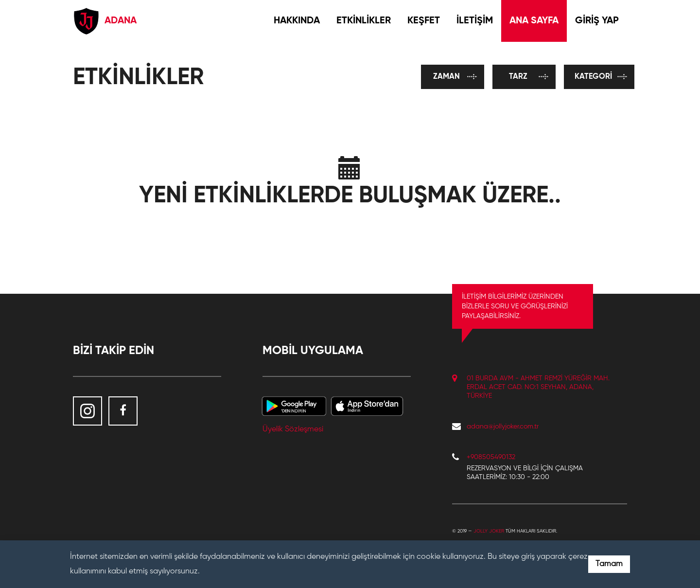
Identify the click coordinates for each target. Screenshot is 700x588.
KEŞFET (424, 21)
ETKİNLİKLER (364, 21)
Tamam (609, 564)
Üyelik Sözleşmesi (293, 429)
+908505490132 (491, 457)
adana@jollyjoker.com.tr (503, 427)
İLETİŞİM (475, 21)
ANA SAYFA (534, 21)
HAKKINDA (297, 21)
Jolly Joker (489, 531)
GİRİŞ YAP (597, 21)
